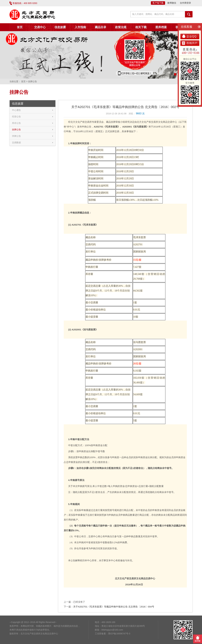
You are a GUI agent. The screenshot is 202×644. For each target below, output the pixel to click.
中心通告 (16, 110)
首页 (20, 27)
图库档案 (161, 27)
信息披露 (60, 27)
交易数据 (16, 142)
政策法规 (121, 27)
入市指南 (80, 27)
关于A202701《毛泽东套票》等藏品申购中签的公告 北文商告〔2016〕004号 (114, 607)
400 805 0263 (30, 3)
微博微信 (172, 3)
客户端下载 (158, 3)
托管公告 (16, 117)
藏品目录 (101, 27)
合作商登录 (185, 3)
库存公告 (16, 123)
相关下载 (141, 27)
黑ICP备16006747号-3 (119, 634)
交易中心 (40, 27)
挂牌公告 (16, 130)
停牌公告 (16, 136)
